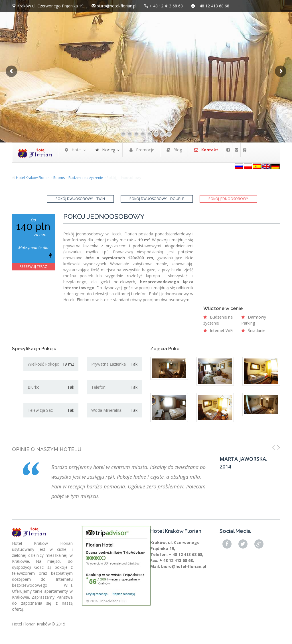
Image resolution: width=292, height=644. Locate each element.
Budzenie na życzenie (86, 178)
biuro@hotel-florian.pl (116, 6)
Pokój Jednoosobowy (228, 199)
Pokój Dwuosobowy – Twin (80, 199)
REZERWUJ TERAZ (33, 267)
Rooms (59, 178)
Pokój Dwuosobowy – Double (157, 199)
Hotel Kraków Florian (33, 178)
